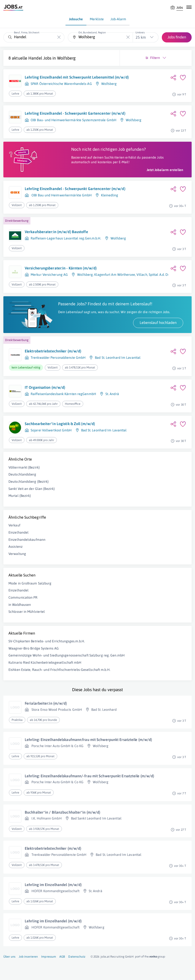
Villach (142, 275)
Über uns (9, 957)
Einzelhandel (18, 532)
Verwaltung (17, 554)
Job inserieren (28, 957)
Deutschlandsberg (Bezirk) (29, 481)
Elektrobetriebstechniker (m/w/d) (53, 351)
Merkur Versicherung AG (49, 275)
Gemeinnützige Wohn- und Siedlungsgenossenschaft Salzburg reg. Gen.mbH (67, 655)
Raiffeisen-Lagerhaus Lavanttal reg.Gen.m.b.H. (66, 238)
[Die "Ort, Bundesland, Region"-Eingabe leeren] (128, 37)
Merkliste (97, 19)
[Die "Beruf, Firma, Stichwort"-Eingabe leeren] (59, 37)
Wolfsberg (66, 58)
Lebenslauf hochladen (158, 323)
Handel (35, 58)
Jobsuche (76, 19)
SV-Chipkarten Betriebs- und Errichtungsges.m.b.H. (47, 641)
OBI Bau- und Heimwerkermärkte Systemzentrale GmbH (74, 120)
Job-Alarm (118, 19)
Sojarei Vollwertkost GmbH (51, 430)
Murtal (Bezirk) (20, 496)
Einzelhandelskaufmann (27, 540)
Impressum (49, 957)
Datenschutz (77, 957)
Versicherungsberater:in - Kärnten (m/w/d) (61, 268)
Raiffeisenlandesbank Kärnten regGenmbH (63, 394)
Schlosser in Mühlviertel (27, 612)
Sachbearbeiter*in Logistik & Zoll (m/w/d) (60, 424)
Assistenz (16, 546)
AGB (62, 957)
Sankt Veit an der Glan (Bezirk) (32, 489)
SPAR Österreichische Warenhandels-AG (61, 84)
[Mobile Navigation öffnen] (189, 7)
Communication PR (23, 597)
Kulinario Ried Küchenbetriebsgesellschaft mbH (45, 662)
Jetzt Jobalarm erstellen (165, 170)
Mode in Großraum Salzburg (30, 583)
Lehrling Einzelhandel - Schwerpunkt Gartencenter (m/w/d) (75, 113)
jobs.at (105, 957)
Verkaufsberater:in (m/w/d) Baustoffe (56, 232)
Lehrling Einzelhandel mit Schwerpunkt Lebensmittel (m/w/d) (77, 77)
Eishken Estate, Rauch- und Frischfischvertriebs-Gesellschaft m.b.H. (59, 670)
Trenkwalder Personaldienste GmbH (58, 357)
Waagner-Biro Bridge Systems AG (34, 648)
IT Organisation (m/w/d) (45, 387)
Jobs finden (177, 37)
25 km (141, 37)
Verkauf (14, 525)
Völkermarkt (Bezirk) (24, 467)
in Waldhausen (20, 605)
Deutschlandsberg (22, 474)
